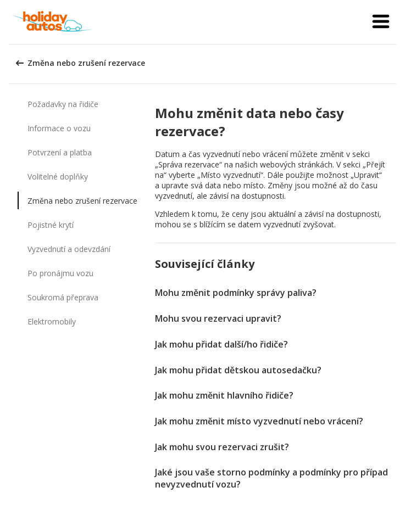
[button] (381, 22)
